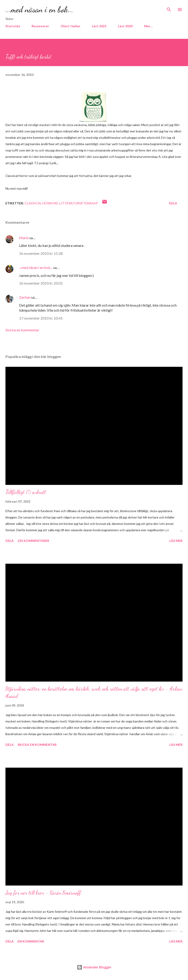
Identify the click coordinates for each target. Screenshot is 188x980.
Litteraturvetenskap (79, 203)
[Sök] (169, 8)
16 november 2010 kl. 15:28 (41, 253)
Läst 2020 (125, 26)
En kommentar (31, 941)
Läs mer (176, 541)
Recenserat (40, 26)
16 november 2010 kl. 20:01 (41, 283)
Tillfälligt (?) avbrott (26, 492)
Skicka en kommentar (22, 330)
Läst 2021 (99, 26)
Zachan (25, 297)
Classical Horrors (41, 203)
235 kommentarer (33, 541)
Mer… (148, 26)
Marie (24, 238)
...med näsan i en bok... (39, 9)
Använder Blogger (94, 967)
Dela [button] (173, 203)
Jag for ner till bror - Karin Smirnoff (43, 893)
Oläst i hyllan (70, 26)
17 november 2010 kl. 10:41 (41, 318)
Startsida (13, 26)
